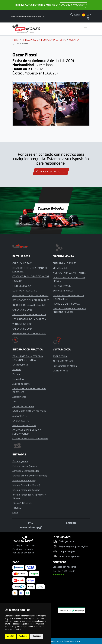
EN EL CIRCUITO (21, 421)
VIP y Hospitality (61, 268)
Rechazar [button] (23, 636)
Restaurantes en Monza (65, 366)
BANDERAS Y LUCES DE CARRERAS (30, 295)
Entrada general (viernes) (25, 466)
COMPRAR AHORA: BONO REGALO (30, 438)
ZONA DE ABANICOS (63, 291)
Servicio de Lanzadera (23, 406)
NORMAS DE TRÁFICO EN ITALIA (29, 411)
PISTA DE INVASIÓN (63, 286)
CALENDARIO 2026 (22, 263)
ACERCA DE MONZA (63, 361)
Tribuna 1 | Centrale (22, 503)
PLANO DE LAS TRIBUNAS (66, 304)
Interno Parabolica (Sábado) (26, 490)
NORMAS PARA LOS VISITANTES (69, 273)
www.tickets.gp (31, 527)
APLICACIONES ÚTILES (24, 425)
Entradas (71, 523)
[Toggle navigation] (85, 29)
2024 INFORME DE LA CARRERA (29, 319)
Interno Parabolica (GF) (24, 480)
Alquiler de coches (21, 384)
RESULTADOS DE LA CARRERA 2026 (31, 300)
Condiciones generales (23, 549)
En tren (16, 374)
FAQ (31, 523)
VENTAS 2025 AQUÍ (22, 324)
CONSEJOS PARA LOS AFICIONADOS (31, 276)
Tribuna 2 (17, 508)
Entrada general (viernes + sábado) (30, 476)
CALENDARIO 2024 (22, 329)
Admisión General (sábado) (26, 471)
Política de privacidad (23, 553)
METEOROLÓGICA (22, 286)
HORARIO (17, 281)
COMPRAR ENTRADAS (73, 5)
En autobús (18, 379)
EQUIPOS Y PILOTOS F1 (53, 40)
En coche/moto (20, 365)
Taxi (14, 402)
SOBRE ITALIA (60, 356)
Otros (15, 512)
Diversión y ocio (61, 371)
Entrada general (20, 461)
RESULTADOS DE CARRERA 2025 (29, 314)
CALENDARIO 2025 (22, 310)
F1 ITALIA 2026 (30, 40)
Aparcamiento (19, 397)
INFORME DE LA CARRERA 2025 (29, 305)
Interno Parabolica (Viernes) (26, 485)
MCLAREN (74, 40)
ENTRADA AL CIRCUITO (65, 263)
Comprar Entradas (51, 208)
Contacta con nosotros (51, 171)
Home (15, 40)
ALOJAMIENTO (20, 416)
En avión (17, 369)
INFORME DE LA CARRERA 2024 (29, 333)
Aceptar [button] (10, 636)
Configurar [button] (37, 636)
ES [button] (86, 15)
